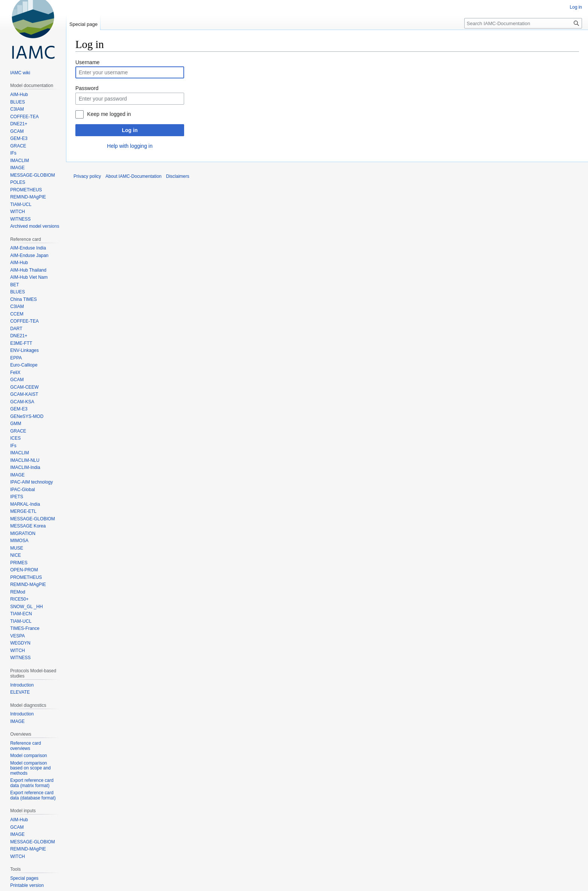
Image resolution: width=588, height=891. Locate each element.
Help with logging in (130, 146)
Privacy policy (87, 176)
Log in (130, 130)
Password (87, 88)
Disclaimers (178, 176)
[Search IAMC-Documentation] (523, 23)
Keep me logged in (109, 114)
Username (88, 62)
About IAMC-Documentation (133, 176)
